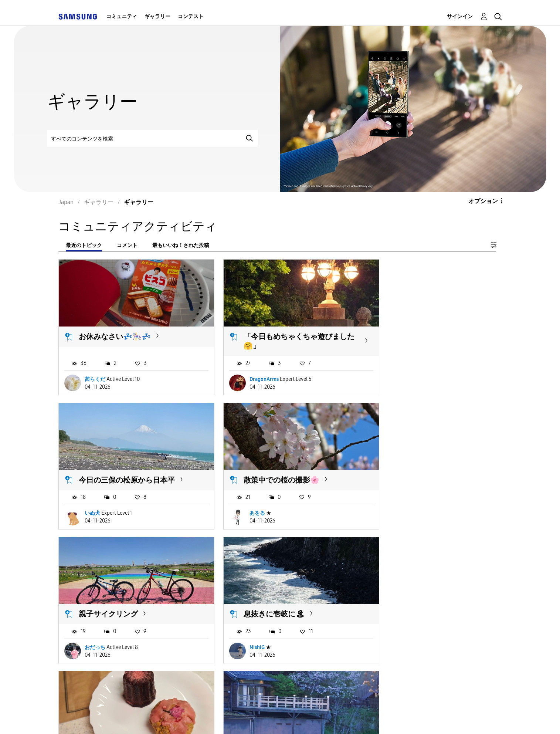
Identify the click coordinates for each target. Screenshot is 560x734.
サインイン (460, 16)
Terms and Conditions (199, 719)
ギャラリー (157, 16)
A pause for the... (257, 596)
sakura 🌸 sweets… (110, 596)
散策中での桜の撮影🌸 (117, 468)
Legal (337, 719)
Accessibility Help (103, 719)
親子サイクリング (259, 468)
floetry (92, 629)
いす (388, 596)
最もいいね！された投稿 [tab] (181, 245)
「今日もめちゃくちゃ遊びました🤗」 (278, 335)
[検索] (153, 138)
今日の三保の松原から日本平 (428, 331)
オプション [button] (483, 201)
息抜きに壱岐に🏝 (411, 468)
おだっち (246, 501)
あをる (92, 501)
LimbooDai (248, 629)
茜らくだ (95, 373)
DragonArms (250, 373)
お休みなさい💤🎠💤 (115, 331)
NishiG (394, 501)
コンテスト (191, 16)
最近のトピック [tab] (84, 245)
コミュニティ (122, 16)
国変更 (383, 719)
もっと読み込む (88, 674)
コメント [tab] (127, 245)
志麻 (391, 629)
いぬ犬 (394, 373)
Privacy (279, 719)
